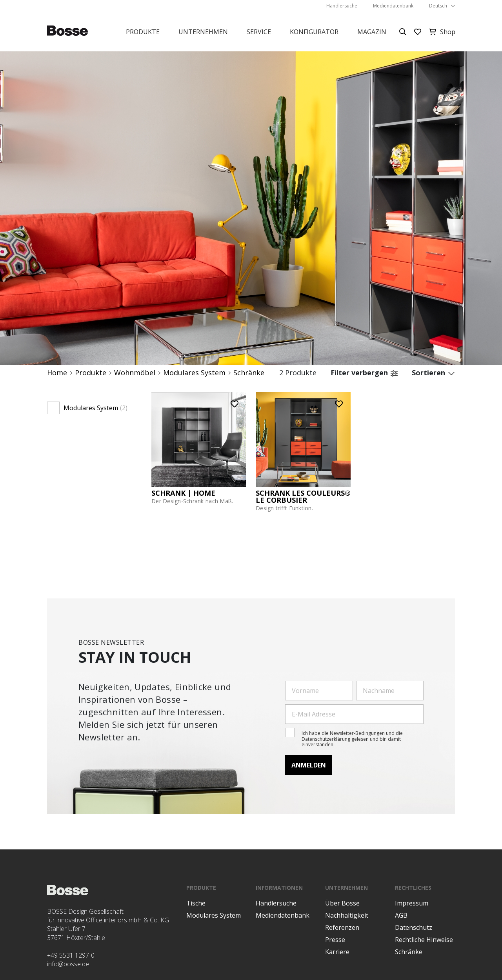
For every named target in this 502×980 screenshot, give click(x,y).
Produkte (143, 32)
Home (57, 373)
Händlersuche (342, 6)
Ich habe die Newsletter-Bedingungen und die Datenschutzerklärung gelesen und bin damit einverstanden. (352, 739)
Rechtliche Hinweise (424, 940)
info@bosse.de (68, 964)
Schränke (249, 373)
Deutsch (438, 6)
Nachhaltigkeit (347, 915)
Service (259, 32)
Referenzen (342, 927)
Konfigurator (314, 32)
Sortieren (433, 373)
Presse (335, 940)
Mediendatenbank (393, 6)
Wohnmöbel (135, 373)
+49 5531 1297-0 (71, 955)
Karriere (337, 952)
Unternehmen (203, 32)
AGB (401, 915)
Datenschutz (414, 927)
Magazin (372, 32)
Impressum (412, 903)
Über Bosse (342, 903)
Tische (196, 903)
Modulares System (194, 373)
